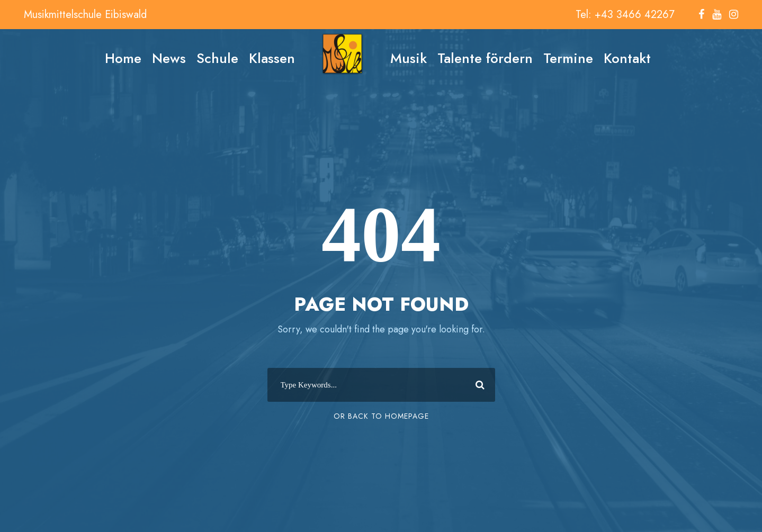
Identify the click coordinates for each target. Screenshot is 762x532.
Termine (568, 58)
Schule (217, 58)
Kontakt (627, 58)
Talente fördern (485, 58)
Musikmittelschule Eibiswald (85, 15)
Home (123, 58)
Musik (409, 58)
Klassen (272, 58)
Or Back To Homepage (381, 416)
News (169, 58)
